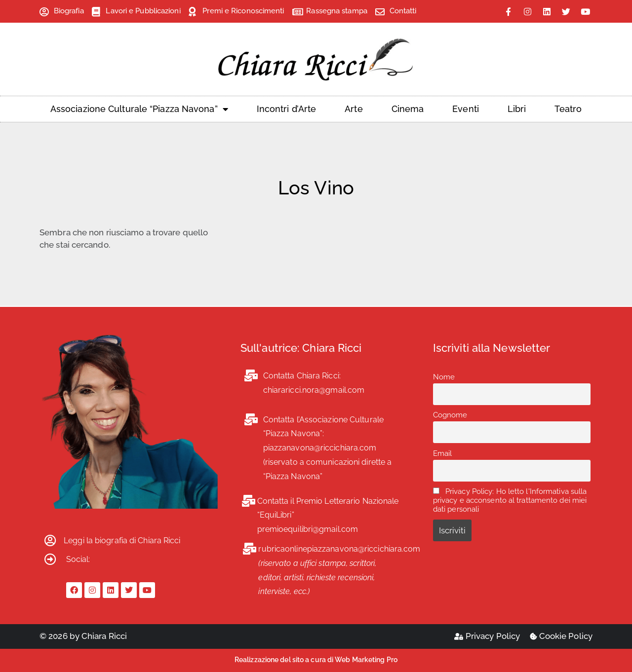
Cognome (450, 415)
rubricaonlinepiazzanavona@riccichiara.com (339, 549)
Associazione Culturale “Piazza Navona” (139, 109)
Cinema (408, 109)
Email (443, 453)
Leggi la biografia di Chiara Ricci (122, 541)
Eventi (466, 109)
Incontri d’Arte (287, 109)
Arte (354, 109)
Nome (444, 377)
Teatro (568, 109)
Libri (517, 109)
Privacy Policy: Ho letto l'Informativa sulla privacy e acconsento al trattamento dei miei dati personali (510, 500)
